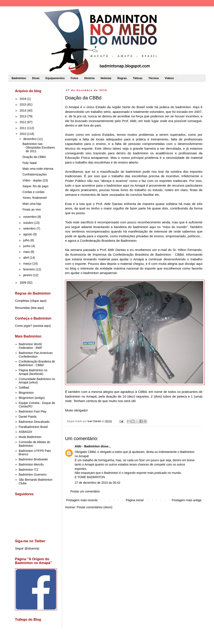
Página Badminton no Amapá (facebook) (33, 372)
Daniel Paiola (28, 417)
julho (27, 240)
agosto (28, 234)
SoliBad (24, 388)
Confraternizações (35, 174)
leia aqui (37, 308)
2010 (23, 134)
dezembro (30, 139)
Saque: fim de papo (35, 186)
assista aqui (42, 326)
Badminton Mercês (31, 464)
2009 (23, 283)
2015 (23, 105)
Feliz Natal (30, 163)
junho (27, 246)
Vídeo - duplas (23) (35, 180)
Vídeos (169, 78)
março (28, 264)
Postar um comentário (85, 491)
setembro (30, 228)
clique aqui (38, 301)
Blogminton (26, 393)
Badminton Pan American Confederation (36, 355)
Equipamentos (55, 78)
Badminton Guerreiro (33, 475)
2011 (23, 128)
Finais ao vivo (32, 209)
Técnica (153, 78)
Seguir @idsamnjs (27, 548)
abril (26, 258)
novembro (30, 217)
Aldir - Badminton (87, 446)
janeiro (28, 275)
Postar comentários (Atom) (94, 507)
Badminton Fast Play (33, 411)
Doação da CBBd (34, 157)
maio (27, 252)
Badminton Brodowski (33, 459)
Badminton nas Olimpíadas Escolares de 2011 (39, 147)
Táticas (138, 78)
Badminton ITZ (29, 470)
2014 (23, 111)
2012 (23, 122)
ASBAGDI (25, 432)
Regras (122, 78)
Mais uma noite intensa (38, 169)
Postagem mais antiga (187, 500)
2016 (23, 99)
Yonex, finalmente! (35, 198)
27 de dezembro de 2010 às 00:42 (97, 483)
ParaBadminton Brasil (33, 427)
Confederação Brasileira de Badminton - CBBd (37, 363)
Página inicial (135, 500)
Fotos (74, 78)
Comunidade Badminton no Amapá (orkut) (37, 381)
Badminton (19, 78)
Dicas (36, 78)
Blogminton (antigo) (32, 398)
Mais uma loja (32, 204)
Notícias (106, 78)
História (89, 78)
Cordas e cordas (33, 192)
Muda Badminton (30, 437)
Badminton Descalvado (34, 422)
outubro (29, 223)
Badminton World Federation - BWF (31, 346)
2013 (23, 116)
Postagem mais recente (82, 500)
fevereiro (29, 269)
